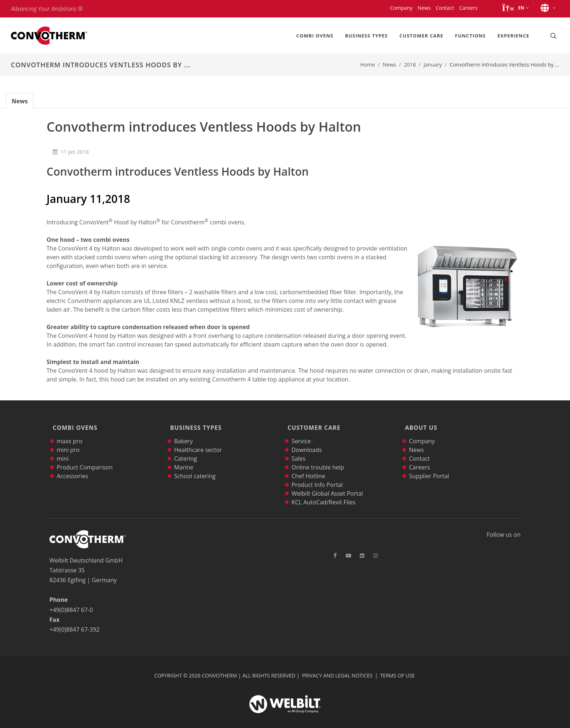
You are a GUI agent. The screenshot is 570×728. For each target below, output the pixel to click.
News (390, 65)
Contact (419, 448)
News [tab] (20, 101)
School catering (195, 466)
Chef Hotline (308, 466)
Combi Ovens (73, 423)
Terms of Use (398, 665)
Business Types (194, 423)
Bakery (183, 431)
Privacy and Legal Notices (337, 665)
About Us (419, 423)
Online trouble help (318, 457)
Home (368, 65)
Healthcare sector (198, 440)
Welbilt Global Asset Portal (327, 483)
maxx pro (70, 431)
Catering (186, 448)
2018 (410, 65)
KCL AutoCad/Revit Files (324, 492)
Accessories (73, 466)
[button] (515, 8)
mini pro (68, 440)
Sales (298, 448)
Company (422, 431)
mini (63, 448)
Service (301, 431)
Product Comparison (85, 457)
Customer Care (312, 423)
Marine (184, 457)
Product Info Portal (317, 475)
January (433, 65)
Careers (420, 457)
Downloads (307, 440)
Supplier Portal (429, 466)
